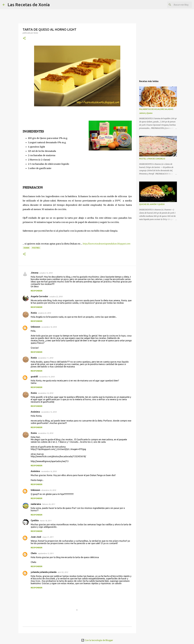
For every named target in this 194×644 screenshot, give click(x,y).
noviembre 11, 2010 (45, 358)
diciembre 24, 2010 (49, 490)
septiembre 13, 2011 (46, 553)
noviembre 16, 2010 (49, 471)
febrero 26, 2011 (48, 504)
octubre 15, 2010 (46, 273)
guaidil (34, 377)
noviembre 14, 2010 (47, 377)
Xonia (34, 313)
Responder (37, 291)
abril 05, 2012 (63, 572)
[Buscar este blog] (178, 5)
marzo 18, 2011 (46, 521)
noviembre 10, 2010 (49, 327)
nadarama (36, 504)
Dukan (26, 248)
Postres (36, 248)
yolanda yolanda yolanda (44, 572)
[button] (24, 38)
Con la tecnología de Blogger (97, 640)
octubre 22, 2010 (56, 297)
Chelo (34, 553)
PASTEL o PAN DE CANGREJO (152, 159)
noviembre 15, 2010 (49, 412)
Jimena (34, 273)
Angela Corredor (39, 296)
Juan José (36, 537)
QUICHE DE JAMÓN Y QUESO (152, 204)
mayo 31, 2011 (48, 537)
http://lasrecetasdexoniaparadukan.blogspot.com (107, 244)
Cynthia (35, 520)
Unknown (35, 327)
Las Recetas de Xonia (29, 5)
